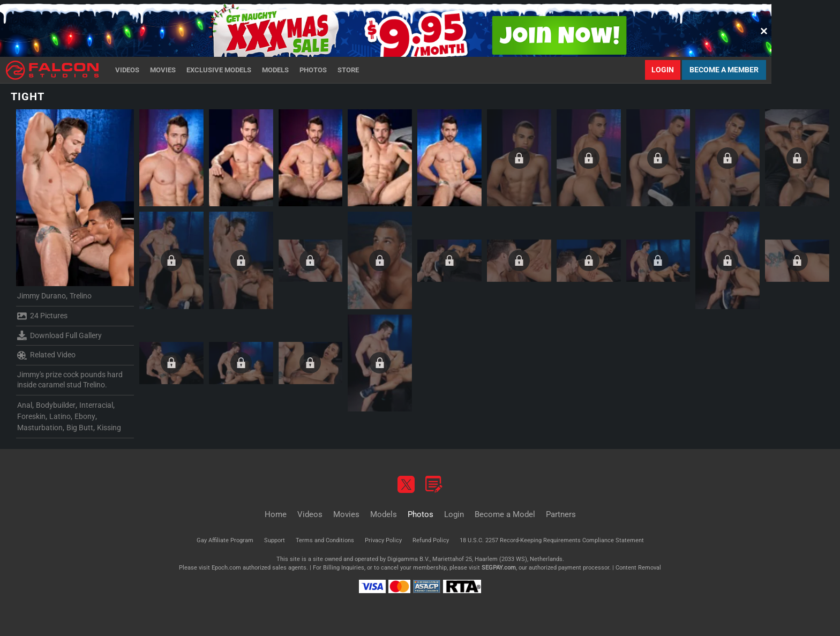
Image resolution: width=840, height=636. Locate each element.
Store (348, 70)
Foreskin (31, 416)
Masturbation (40, 428)
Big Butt (80, 428)
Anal (25, 405)
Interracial (96, 405)
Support (275, 540)
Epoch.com (226, 568)
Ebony (85, 416)
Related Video (46, 355)
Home (276, 514)
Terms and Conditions (325, 540)
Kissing (109, 428)
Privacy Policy (383, 540)
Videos (127, 70)
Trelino (81, 296)
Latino (60, 416)
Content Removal (638, 568)
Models (275, 70)
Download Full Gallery (59, 335)
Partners (561, 514)
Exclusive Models (219, 70)
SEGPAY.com (499, 568)
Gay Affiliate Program (225, 540)
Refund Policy (431, 540)
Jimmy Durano (42, 296)
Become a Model (505, 514)
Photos (313, 70)
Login (663, 70)
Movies (163, 70)
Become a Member (724, 70)
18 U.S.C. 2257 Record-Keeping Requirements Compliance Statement (552, 540)
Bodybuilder (56, 405)
